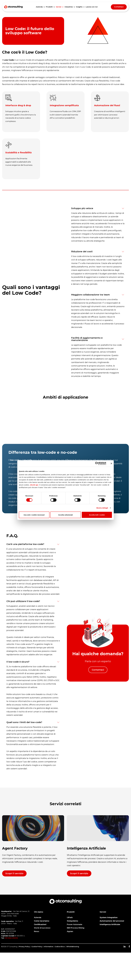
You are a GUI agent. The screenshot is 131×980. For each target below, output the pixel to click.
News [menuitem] (37, 931)
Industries (69, 7)
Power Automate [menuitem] (75, 924)
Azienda (39, 7)
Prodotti (49, 7)
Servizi (59, 7)
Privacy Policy (24, 947)
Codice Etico (60, 947)
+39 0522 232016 (11, 938)
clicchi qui (34, 485)
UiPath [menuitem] (70, 917)
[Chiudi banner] (111, 463)
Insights (79, 7)
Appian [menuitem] (70, 931)
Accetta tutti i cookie (97, 515)
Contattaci (119, 7)
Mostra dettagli (102, 508)
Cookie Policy (37, 947)
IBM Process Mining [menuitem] (76, 928)
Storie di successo (42, 928)
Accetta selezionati (65, 515)
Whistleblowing (73, 947)
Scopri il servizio (14, 873)
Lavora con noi (92, 7)
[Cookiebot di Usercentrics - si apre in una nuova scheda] (97, 463)
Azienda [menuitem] (38, 917)
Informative (48, 947)
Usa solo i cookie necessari (34, 515)
